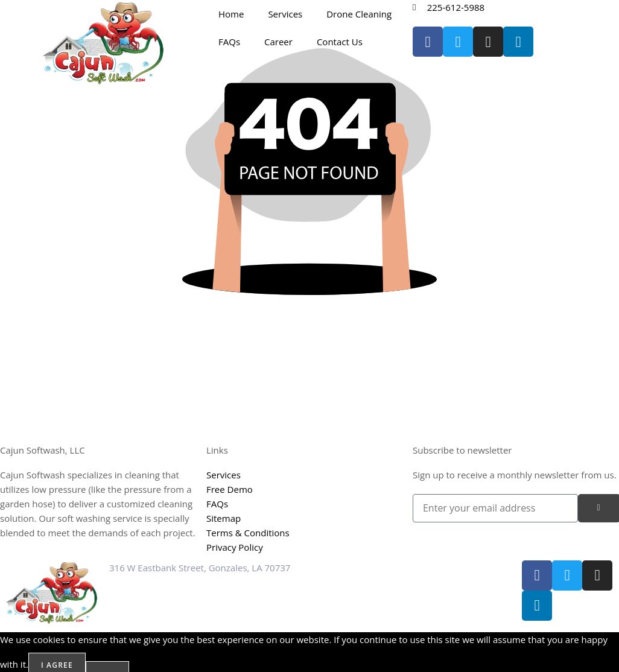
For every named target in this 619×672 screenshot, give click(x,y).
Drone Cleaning (359, 14)
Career (278, 42)
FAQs (229, 42)
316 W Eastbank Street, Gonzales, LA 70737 (200, 568)
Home (231, 14)
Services (285, 14)
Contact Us (340, 42)
